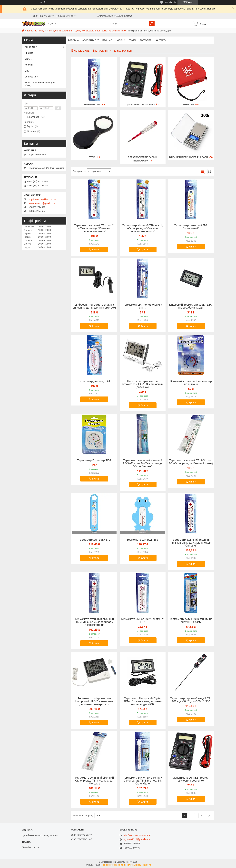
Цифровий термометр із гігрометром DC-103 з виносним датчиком (143, 384)
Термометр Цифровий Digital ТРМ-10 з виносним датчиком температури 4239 (143, 701)
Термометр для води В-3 (143, 540)
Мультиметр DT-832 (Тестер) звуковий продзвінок (191, 779)
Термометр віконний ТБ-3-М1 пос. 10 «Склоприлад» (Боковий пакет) (191, 462)
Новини (120, 40)
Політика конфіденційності (139, 865)
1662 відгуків (170, 2)
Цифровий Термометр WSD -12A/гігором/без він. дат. (191, 306)
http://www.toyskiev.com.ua (42, 199)
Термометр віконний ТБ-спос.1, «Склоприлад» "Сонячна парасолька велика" (143, 228)
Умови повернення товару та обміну (40, 84)
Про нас (107, 40)
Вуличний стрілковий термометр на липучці (191, 383)
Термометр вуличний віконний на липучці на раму (191, 621)
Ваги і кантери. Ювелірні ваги (188, 157)
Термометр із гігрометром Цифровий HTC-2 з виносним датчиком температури (94, 701)
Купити (96, 250)
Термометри (92, 104)
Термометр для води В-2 (94, 540)
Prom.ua (133, 862)
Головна (73, 40)
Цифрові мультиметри (140, 104)
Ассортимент (90, 40)
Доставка (145, 40)
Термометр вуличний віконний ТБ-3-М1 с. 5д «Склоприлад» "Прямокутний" (94, 622)
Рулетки (188, 104)
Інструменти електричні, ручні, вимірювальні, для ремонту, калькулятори (87, 31)
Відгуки (28, 59)
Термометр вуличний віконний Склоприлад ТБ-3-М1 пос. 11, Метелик (94, 781)
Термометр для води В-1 (94, 381)
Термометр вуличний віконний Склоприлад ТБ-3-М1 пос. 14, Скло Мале (143, 781)
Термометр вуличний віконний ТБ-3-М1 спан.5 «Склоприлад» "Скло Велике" (143, 463)
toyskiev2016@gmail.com (42, 203)
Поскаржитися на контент (113, 865)
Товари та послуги (36, 31)
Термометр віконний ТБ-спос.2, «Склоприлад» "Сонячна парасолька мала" (94, 228)
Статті (132, 40)
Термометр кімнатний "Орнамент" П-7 (143, 621)
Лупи (92, 157)
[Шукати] (152, 24)
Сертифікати (31, 77)
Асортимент (31, 47)
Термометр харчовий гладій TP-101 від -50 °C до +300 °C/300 (191, 700)
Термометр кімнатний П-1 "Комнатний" (191, 227)
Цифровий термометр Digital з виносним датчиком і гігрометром (94, 306)
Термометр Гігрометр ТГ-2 (94, 461)
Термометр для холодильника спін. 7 (143, 306)
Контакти (161, 40)
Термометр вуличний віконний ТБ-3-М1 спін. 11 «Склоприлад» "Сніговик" (191, 543)
